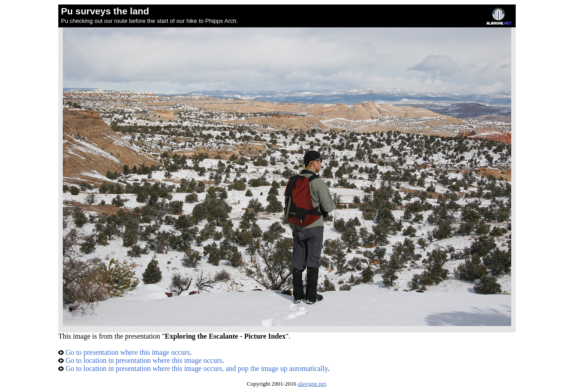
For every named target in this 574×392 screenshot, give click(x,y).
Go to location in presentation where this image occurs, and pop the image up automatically (193, 368)
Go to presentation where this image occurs (124, 352)
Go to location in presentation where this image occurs (140, 360)
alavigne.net (312, 384)
